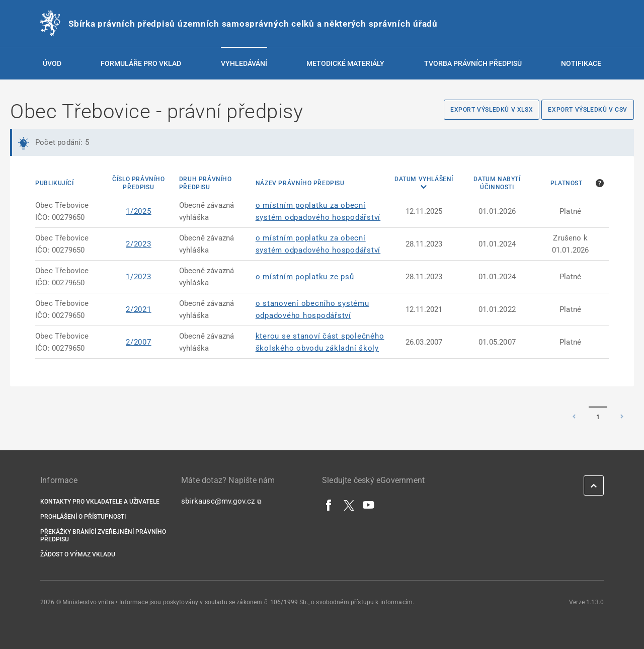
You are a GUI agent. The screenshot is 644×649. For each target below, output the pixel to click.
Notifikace (581, 63)
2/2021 (139, 309)
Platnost (567, 183)
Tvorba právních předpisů (473, 63)
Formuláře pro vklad (141, 63)
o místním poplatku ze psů (305, 277)
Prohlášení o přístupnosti (83, 517)
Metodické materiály (345, 63)
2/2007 (139, 342)
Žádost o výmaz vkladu (78, 554)
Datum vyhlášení (424, 179)
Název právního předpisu (300, 183)
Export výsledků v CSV (588, 110)
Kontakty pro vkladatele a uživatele (100, 502)
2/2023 (139, 244)
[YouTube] (369, 505)
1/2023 (139, 277)
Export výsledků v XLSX (492, 110)
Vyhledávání (244, 63)
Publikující (55, 183)
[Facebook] (329, 505)
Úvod (52, 63)
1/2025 (139, 211)
